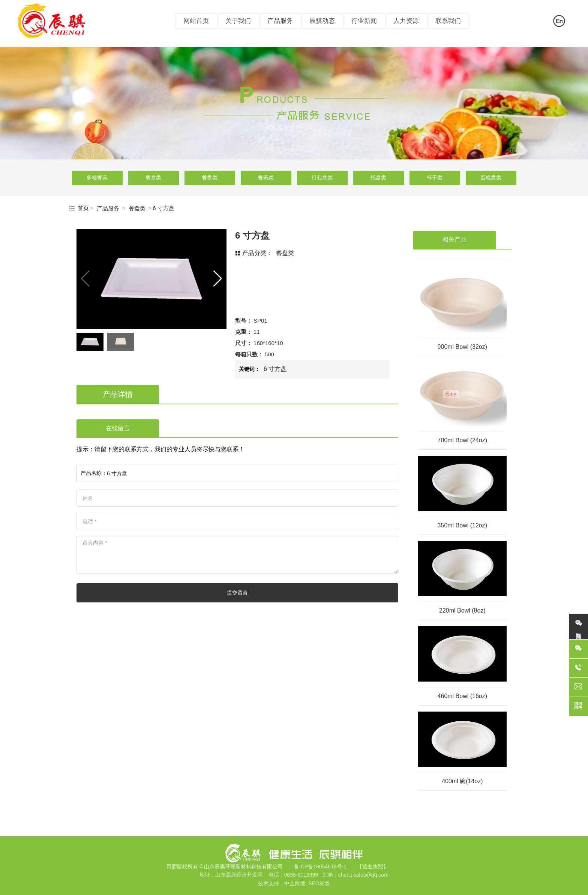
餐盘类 (210, 177)
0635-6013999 (301, 875)
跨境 (300, 883)
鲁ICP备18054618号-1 (320, 866)
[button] (218, 279)
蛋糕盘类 (491, 177)
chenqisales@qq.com (363, 875)
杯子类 (435, 177)
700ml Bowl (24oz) (463, 440)
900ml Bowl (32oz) (463, 347)
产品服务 (108, 208)
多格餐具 (97, 177)
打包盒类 (322, 177)
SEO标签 (319, 883)
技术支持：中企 (276, 883)
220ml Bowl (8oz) (462, 610)
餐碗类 (266, 177)
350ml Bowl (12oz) (463, 525)
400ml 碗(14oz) (462, 781)
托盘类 (378, 177)
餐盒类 (153, 177)
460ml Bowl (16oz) (463, 696)
